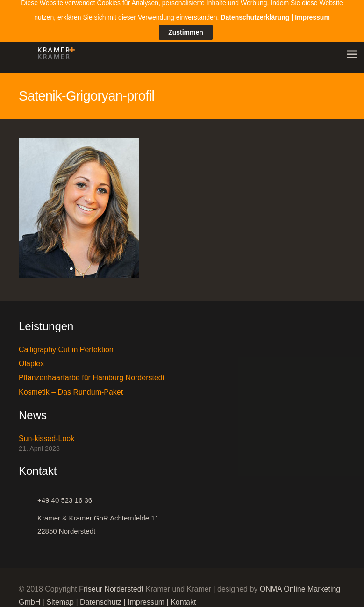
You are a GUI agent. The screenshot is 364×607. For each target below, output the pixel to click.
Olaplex (31, 359)
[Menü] (352, 50)
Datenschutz (101, 598)
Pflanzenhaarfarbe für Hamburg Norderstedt (92, 373)
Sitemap (60, 598)
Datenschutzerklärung (255, 6)
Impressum (146, 598)
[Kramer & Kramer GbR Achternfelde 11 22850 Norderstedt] (28, 520)
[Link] (54, 50)
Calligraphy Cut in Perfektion (66, 345)
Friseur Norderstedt (111, 585)
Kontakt (183, 598)
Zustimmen (186, 21)
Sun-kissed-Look (46, 434)
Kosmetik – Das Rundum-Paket (71, 387)
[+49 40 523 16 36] (28, 496)
